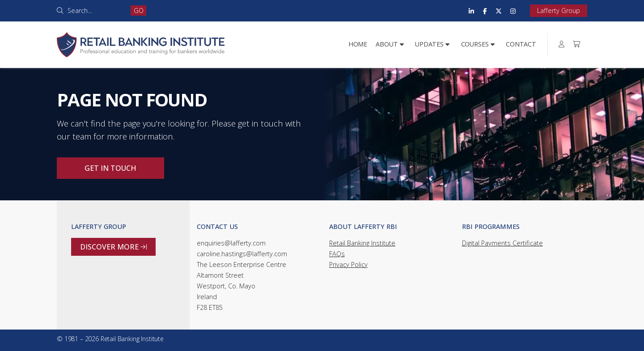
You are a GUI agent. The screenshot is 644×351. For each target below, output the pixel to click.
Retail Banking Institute (362, 243)
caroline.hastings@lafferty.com (242, 254)
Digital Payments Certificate (502, 243)
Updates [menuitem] (429, 44)
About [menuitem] (387, 44)
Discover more (113, 247)
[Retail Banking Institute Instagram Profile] (513, 11)
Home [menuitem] (358, 44)
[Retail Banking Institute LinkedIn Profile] (471, 11)
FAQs (337, 254)
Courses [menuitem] (475, 44)
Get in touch (110, 168)
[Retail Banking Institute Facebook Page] (485, 11)
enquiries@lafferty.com (231, 243)
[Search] (96, 11)
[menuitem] (562, 44)
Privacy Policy (348, 264)
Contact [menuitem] (521, 44)
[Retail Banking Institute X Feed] (499, 11)
